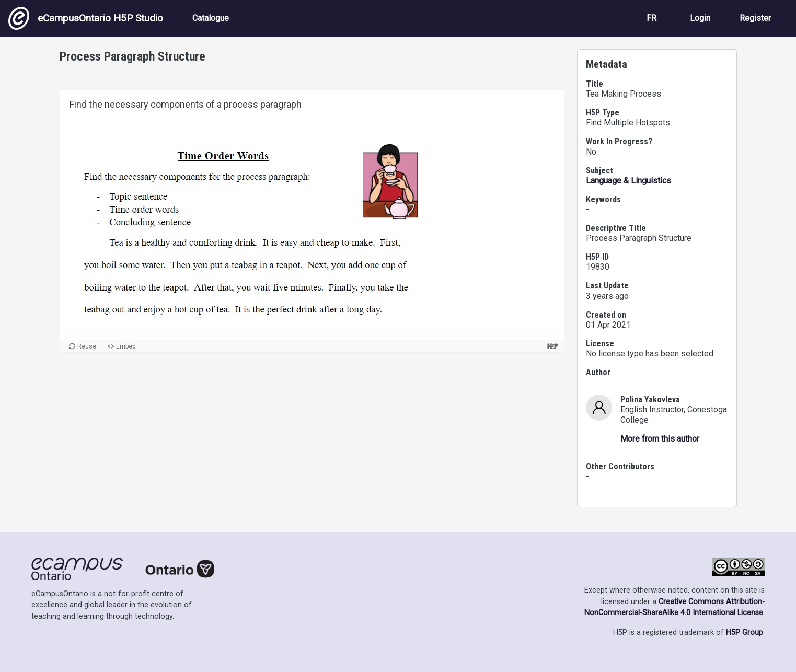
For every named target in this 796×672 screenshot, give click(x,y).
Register (755, 18)
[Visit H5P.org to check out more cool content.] (552, 346)
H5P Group (745, 633)
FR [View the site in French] (651, 18)
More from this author (660, 439)
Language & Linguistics (628, 181)
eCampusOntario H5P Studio (86, 18)
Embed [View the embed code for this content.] (126, 346)
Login (700, 18)
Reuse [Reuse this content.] (87, 346)
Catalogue (211, 18)
